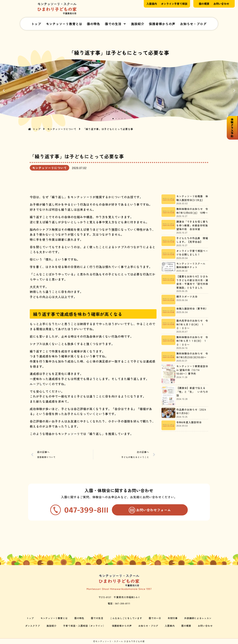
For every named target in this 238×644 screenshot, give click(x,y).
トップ (36, 24)
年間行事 (173, 618)
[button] (4, 90)
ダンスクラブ (33, 626)
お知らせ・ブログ (193, 24)
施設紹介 (138, 24)
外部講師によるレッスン (198, 618)
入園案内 (170, 626)
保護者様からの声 (162, 24)
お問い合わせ (205, 626)
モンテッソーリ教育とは (64, 24)
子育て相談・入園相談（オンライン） (84, 626)
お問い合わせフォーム (154, 547)
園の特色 (94, 24)
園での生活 (116, 24)
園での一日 (155, 618)
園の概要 (186, 626)
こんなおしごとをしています (126, 618)
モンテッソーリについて (50, 191)
